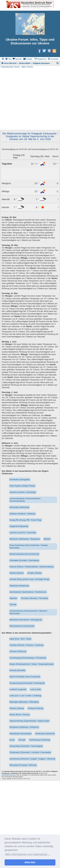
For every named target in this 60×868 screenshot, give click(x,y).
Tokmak (13, 605)
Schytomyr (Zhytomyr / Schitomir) (24, 727)
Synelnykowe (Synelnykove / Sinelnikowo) (28, 592)
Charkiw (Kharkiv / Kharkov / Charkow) (27, 645)
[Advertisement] (30, 99)
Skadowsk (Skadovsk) (19, 586)
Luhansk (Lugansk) (18, 689)
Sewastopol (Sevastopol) (21, 734)
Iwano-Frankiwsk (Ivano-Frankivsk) (25, 677)
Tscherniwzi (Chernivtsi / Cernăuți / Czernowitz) (30, 752)
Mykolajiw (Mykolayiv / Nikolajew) (24, 702)
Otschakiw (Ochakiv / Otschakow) (24, 560)
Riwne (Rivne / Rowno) (20, 715)
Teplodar (13, 598)
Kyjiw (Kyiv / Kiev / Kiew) (20, 639)
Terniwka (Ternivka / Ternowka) (34, 598)
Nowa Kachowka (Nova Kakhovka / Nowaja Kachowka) (29, 547)
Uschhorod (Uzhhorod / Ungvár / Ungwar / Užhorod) (32, 759)
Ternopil (22, 740)
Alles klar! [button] (30, 862)
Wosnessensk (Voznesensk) (22, 626)
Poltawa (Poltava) (36, 708)
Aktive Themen (27, 67)
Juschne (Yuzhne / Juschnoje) (23, 492)
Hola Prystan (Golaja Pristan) (22, 486)
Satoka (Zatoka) (17, 573)
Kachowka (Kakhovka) (19, 507)
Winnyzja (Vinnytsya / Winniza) (23, 765)
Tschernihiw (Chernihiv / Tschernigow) (26, 746)
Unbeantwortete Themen (10, 67)
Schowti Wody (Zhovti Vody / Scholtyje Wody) (30, 579)
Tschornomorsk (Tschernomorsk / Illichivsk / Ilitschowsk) (29, 612)
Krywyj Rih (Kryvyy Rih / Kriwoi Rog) (25, 520)
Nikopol (47, 539)
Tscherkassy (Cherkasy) (40, 740)
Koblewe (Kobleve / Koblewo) (22, 514)
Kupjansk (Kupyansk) (19, 526)
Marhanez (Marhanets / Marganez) (25, 539)
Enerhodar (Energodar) (20, 480)
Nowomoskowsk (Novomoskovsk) (24, 554)
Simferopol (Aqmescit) (45, 734)
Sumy (12, 740)
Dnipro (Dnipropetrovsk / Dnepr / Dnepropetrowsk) (32, 664)
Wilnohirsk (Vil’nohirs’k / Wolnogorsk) (26, 620)
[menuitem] (8, 59)
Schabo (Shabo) (34, 573)
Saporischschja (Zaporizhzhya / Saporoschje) (30, 721)
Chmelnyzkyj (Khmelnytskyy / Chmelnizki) (28, 658)
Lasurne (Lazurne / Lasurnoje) (23, 533)
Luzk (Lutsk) (36, 689)
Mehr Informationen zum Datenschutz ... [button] (28, 854)
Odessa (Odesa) (17, 708)
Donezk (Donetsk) (18, 670)
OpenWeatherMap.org (9, 775)
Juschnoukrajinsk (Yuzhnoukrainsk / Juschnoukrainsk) (25, 500)
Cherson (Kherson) (18, 651)
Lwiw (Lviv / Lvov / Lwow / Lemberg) (25, 696)
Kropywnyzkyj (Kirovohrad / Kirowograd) (27, 683)
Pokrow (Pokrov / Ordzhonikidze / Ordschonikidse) (32, 567)
